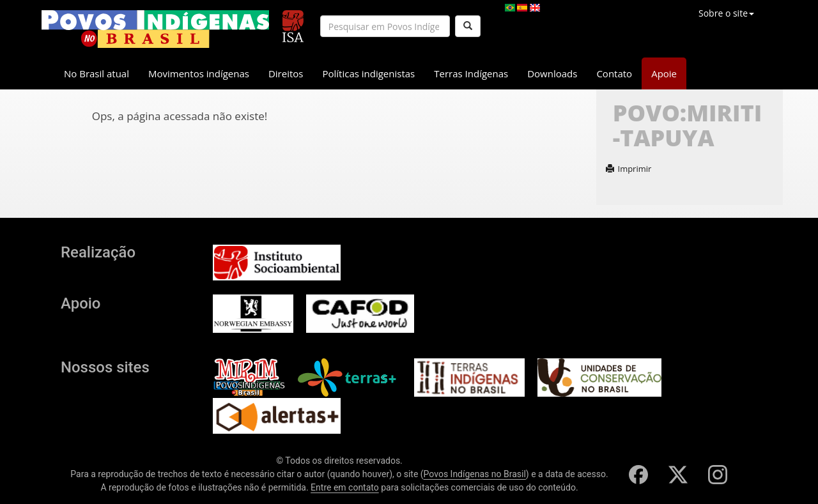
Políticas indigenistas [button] (368, 73)
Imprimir (629, 169)
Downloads (552, 73)
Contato (614, 73)
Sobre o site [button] (726, 13)
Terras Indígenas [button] (471, 73)
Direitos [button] (286, 73)
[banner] (155, 29)
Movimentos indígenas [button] (199, 73)
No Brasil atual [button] (96, 73)
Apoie (664, 73)
